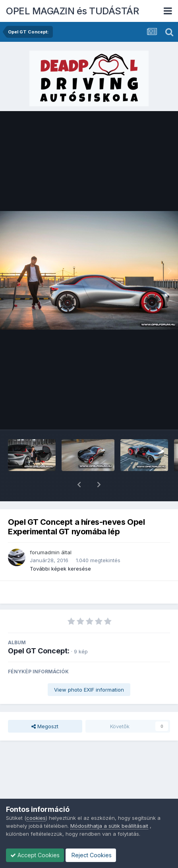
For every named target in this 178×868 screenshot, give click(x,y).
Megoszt (45, 706)
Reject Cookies (91, 855)
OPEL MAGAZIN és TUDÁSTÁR (72, 11)
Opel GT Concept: (39, 630)
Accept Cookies (35, 855)
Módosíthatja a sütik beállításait (109, 826)
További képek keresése (60, 548)
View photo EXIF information (89, 669)
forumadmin (45, 532)
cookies (36, 818)
